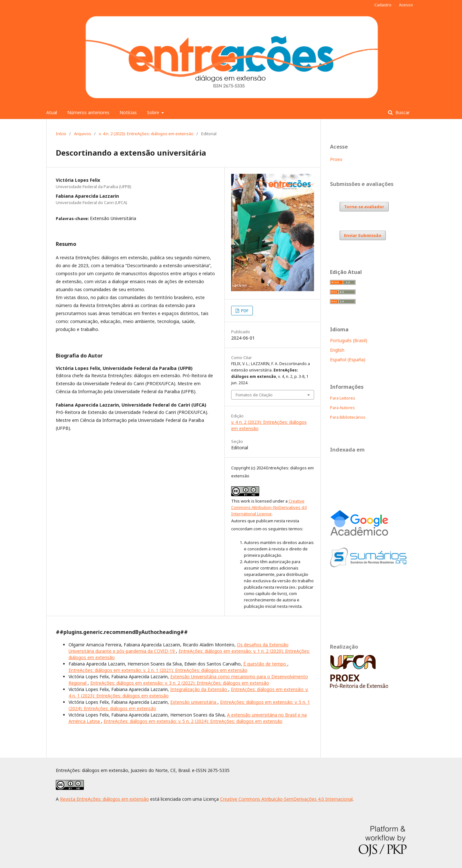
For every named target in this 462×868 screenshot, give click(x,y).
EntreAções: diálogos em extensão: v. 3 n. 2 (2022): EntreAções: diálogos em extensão (180, 683)
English (337, 350)
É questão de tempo (265, 664)
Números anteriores (88, 112)
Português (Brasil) (349, 340)
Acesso (406, 5)
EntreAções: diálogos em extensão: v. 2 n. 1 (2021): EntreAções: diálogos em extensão (158, 670)
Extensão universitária (194, 702)
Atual (52, 112)
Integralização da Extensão (199, 689)
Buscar (402, 112)
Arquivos (83, 134)
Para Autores (342, 408)
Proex (336, 159)
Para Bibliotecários (348, 417)
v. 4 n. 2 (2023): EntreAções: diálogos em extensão (146, 134)
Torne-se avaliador (364, 207)
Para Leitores (343, 398)
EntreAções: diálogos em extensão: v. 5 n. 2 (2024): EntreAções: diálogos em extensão (193, 721)
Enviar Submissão (363, 235)
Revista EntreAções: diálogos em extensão (104, 799)
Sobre (154, 112)
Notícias (128, 112)
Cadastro (383, 5)
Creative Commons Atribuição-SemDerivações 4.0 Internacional (286, 799)
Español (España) (348, 360)
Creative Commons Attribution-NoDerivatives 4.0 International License (269, 507)
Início (61, 134)
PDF (244, 311)
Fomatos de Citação (254, 395)
